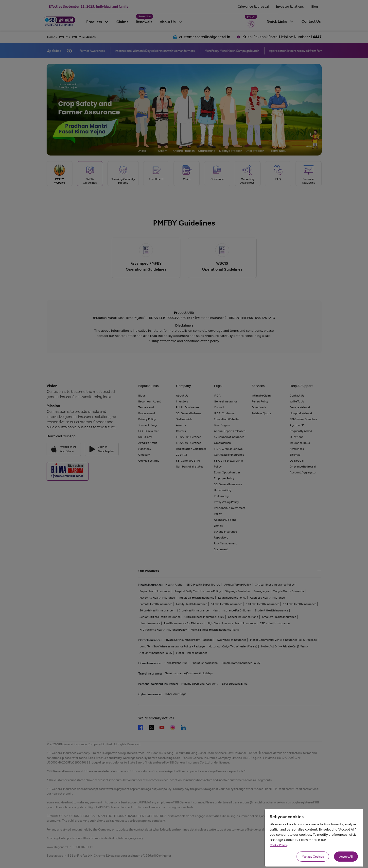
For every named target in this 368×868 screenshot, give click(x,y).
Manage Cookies (313, 857)
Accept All (346, 857)
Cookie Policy (278, 845)
